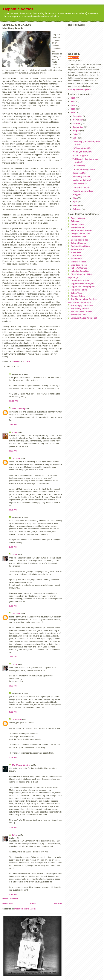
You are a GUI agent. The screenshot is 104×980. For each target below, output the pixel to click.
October (77, 123)
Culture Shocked (79, 243)
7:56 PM (13, 657)
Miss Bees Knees (79, 265)
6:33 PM (13, 712)
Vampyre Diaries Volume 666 (84, 318)
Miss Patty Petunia (81, 177)
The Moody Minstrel (21, 765)
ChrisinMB (17, 720)
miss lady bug (18, 409)
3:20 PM (13, 686)
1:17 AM (13, 425)
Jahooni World (78, 249)
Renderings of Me (79, 290)
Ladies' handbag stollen (84, 169)
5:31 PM (13, 827)
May (75, 198)
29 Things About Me (82, 148)
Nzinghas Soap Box (80, 271)
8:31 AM (13, 510)
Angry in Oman (78, 218)
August (77, 131)
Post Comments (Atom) (25, 909)
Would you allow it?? (82, 152)
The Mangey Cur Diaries (82, 305)
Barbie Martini (77, 227)
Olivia (15, 555)
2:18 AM (13, 894)
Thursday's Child (79, 315)
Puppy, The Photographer (83, 287)
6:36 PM (13, 547)
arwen (15, 432)
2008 (73, 105)
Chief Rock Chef (78, 237)
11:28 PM (13, 401)
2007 (73, 109)
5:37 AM (13, 451)
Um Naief (16, 458)
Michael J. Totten (79, 262)
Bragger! (76, 195)
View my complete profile (79, 90)
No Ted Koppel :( (80, 155)
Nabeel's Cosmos (79, 268)
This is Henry (79, 166)
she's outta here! (80, 184)
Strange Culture (78, 296)
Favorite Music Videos (83, 191)
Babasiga (75, 221)
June (76, 138)
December (78, 116)
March (76, 205)
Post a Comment (10, 899)
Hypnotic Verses (18, 9)
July (75, 134)
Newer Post (8, 903)
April (76, 202)
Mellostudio (76, 259)
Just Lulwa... (77, 252)
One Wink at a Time (80, 281)
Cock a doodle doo (80, 240)
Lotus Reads (77, 255)
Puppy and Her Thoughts (82, 284)
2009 (73, 102)
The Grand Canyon (81, 187)
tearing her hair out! (82, 180)
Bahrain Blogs (77, 224)
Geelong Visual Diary (81, 246)
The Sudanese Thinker (81, 312)
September (78, 127)
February (77, 209)
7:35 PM (13, 606)
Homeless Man (79, 173)
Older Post (58, 903)
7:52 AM (13, 757)
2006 (73, 113)
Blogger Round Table (81, 234)
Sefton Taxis (76, 293)
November (78, 120)
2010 (73, 98)
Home (33, 903)
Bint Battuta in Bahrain (81, 231)
